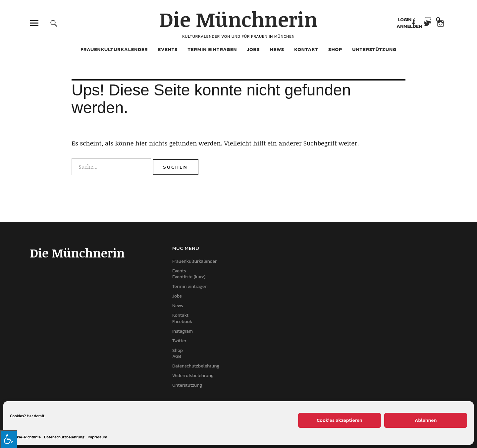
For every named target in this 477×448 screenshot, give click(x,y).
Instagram (183, 331)
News (277, 49)
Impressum (98, 437)
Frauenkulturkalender (114, 49)
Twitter (179, 341)
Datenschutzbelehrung (64, 437)
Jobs (253, 49)
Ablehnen (426, 420)
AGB (177, 356)
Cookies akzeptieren (340, 420)
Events (168, 49)
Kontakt (306, 49)
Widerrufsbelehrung (193, 376)
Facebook (413, 23)
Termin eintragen (212, 49)
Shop (335, 49)
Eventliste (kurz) (189, 277)
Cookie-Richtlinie (25, 437)
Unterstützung (374, 49)
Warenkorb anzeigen (432, 20)
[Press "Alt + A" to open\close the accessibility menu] (8, 439)
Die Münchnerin (238, 19)
